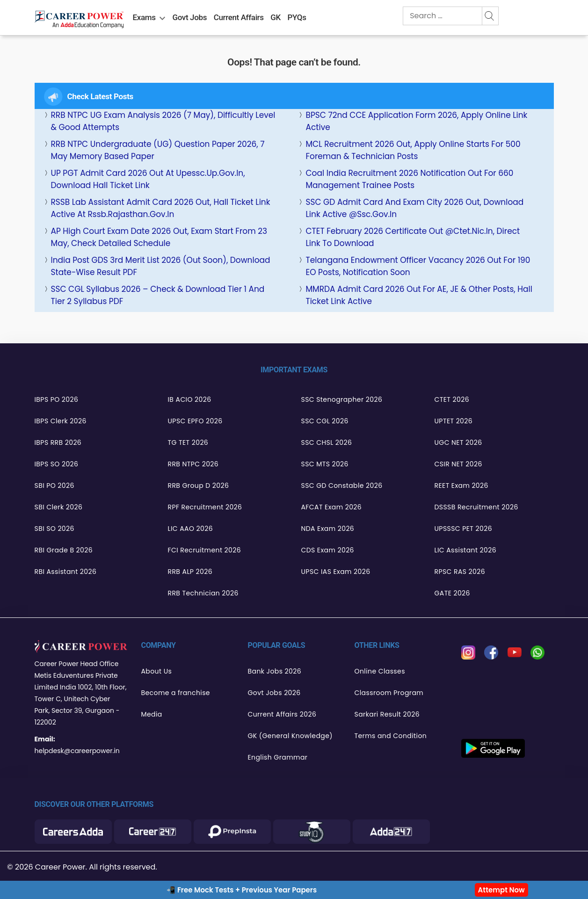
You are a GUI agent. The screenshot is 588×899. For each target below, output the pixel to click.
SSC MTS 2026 (325, 464)
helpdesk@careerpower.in (77, 751)
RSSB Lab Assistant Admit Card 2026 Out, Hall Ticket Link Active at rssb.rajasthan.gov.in (161, 208)
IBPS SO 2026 (57, 464)
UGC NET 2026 (458, 442)
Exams (144, 17)
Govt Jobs (189, 17)
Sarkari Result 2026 (387, 714)
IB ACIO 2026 (190, 399)
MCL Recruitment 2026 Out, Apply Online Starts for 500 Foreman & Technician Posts (413, 150)
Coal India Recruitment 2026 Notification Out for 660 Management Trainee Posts (409, 179)
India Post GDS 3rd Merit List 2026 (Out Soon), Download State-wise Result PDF (161, 266)
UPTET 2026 (454, 421)
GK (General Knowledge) (290, 736)
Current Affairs (239, 17)
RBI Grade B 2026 (64, 550)
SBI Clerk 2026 (59, 507)
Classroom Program (389, 693)
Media (152, 714)
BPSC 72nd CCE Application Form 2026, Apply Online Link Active (416, 121)
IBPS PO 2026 (57, 399)
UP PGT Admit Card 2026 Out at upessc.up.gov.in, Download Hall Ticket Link (148, 179)
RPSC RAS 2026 (460, 572)
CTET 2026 (452, 399)
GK (276, 17)
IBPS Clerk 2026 (61, 421)
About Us (157, 671)
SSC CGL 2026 (325, 421)
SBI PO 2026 (54, 486)
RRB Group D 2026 (199, 486)
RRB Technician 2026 (203, 593)
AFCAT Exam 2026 (332, 507)
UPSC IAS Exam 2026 (336, 572)
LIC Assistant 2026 (466, 550)
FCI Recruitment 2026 (205, 550)
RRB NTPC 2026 (193, 464)
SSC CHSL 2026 (327, 442)
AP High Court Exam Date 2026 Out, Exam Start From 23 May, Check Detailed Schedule (159, 237)
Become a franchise (176, 693)
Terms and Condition (391, 736)
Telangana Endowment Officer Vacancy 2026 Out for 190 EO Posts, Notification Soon (418, 266)
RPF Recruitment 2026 (205, 507)
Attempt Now (501, 890)
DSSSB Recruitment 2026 (476, 507)
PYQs (297, 17)
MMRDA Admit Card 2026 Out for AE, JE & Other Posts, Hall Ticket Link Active (419, 295)
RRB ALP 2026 (190, 572)
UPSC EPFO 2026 (195, 421)
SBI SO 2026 (54, 529)
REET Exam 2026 (461, 486)
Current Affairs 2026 (282, 714)
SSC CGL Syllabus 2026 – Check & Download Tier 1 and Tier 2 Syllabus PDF (158, 295)
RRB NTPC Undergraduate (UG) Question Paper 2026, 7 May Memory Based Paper (158, 150)
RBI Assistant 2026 (66, 572)
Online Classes (380, 671)
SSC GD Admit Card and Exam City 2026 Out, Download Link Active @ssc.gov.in (414, 208)
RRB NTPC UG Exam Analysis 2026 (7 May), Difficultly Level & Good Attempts (163, 121)
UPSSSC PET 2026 (463, 529)
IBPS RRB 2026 (58, 442)
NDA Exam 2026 (328, 529)
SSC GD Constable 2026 (342, 486)
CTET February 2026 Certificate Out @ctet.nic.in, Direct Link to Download (413, 237)
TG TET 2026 (188, 442)
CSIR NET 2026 (458, 464)
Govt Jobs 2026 (274, 693)
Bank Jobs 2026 (275, 671)
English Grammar (278, 757)
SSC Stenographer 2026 (342, 399)
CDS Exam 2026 (328, 550)
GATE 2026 (452, 593)
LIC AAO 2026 (190, 529)
